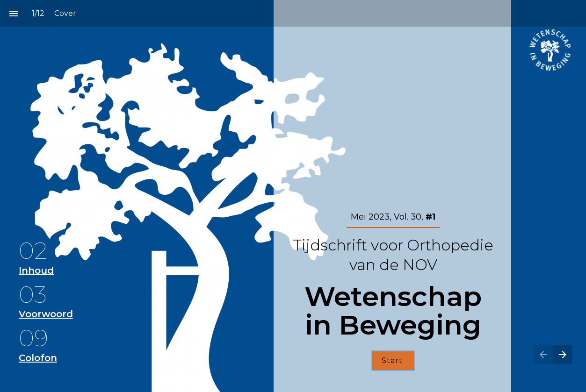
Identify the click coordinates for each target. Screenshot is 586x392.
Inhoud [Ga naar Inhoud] (36, 271)
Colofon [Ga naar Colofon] (38, 358)
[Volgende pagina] (562, 354)
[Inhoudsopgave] (13, 13)
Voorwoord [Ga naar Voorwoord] (46, 314)
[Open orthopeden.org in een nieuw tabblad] (550, 50)
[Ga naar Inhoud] (393, 361)
